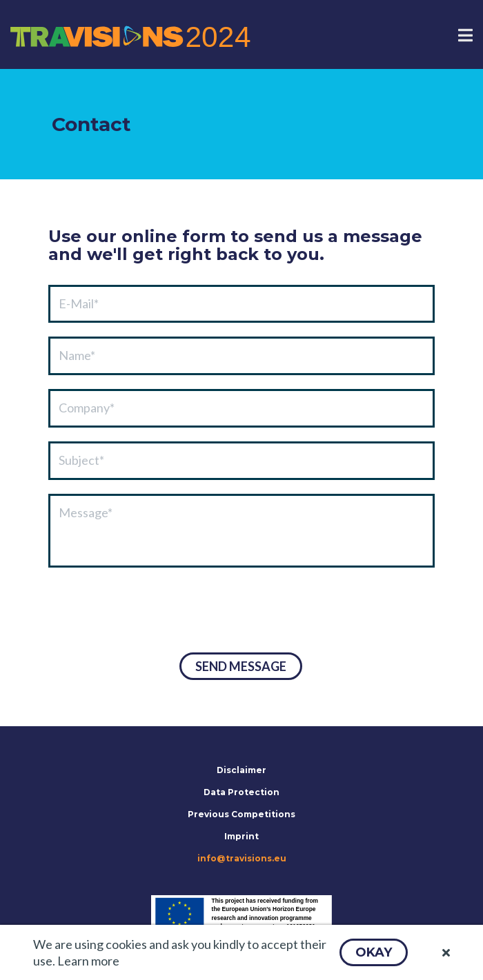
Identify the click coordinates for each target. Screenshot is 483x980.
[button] (374, 952)
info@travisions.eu (242, 858)
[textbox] (241, 304)
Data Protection (241, 792)
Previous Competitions (241, 814)
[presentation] (153, 612)
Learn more (88, 961)
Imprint (241, 836)
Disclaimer (241, 770)
